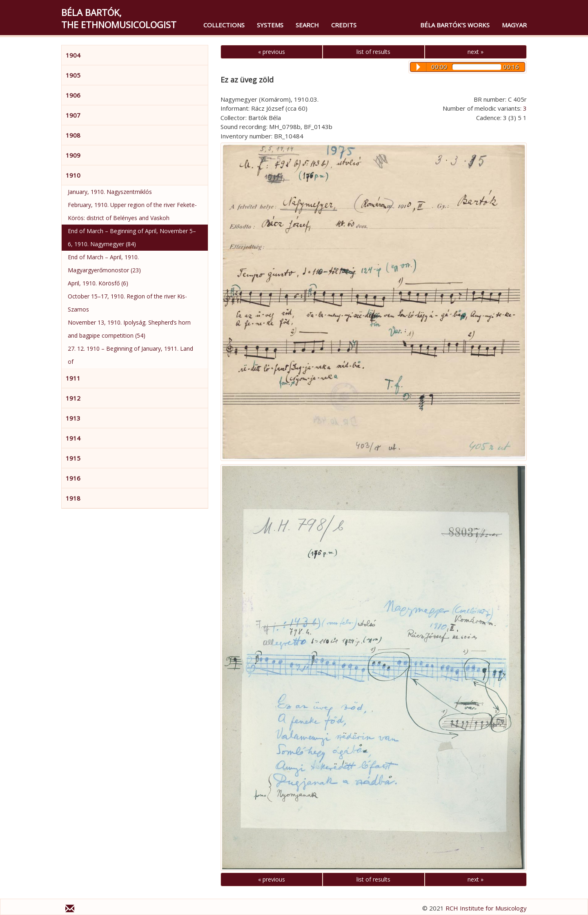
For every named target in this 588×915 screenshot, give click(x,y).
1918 (73, 498)
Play (418, 67)
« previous (272, 52)
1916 (73, 478)
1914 (73, 438)
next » (476, 52)
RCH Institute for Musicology (486, 908)
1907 (73, 115)
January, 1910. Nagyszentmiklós (110, 192)
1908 (73, 135)
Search (307, 25)
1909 (73, 155)
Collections (224, 25)
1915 (73, 458)
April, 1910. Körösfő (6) (98, 283)
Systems (270, 25)
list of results (373, 52)
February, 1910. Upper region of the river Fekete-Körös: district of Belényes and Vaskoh (132, 211)
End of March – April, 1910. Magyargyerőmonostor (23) (104, 264)
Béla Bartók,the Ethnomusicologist (119, 18)
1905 (73, 75)
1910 (73, 175)
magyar (514, 25)
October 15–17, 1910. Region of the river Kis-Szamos (127, 303)
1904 (73, 55)
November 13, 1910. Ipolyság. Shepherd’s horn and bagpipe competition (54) (129, 329)
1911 (73, 378)
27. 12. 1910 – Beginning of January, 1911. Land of (130, 355)
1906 (73, 95)
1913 (73, 418)
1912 (73, 398)
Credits (344, 25)
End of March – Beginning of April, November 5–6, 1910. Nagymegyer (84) (132, 237)
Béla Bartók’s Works (455, 25)
